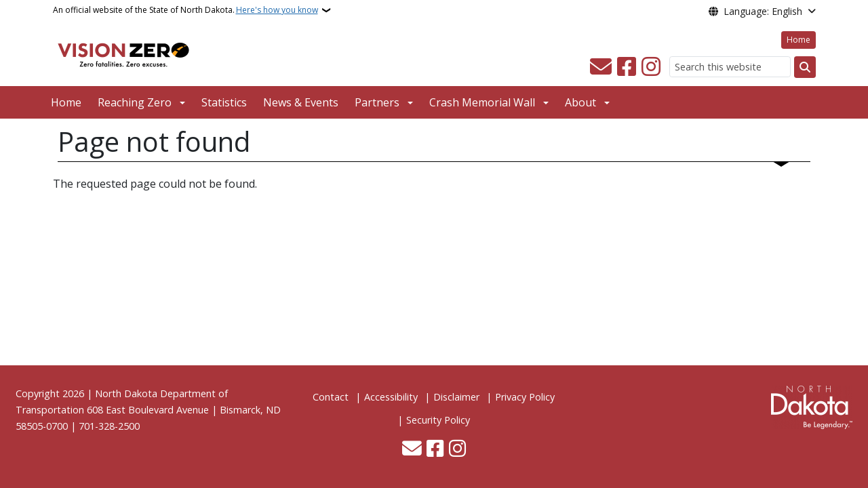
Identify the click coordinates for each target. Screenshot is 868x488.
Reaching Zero (135, 102)
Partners (377, 102)
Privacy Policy (525, 397)
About (580, 102)
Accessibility (391, 397)
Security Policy (438, 420)
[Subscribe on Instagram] (651, 67)
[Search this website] (730, 67)
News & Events (301, 102)
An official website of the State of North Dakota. (185, 10)
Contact (331, 397)
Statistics (224, 102)
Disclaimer (456, 397)
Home (798, 40)
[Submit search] (805, 67)
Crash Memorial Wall (482, 102)
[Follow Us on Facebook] (627, 67)
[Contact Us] (601, 67)
